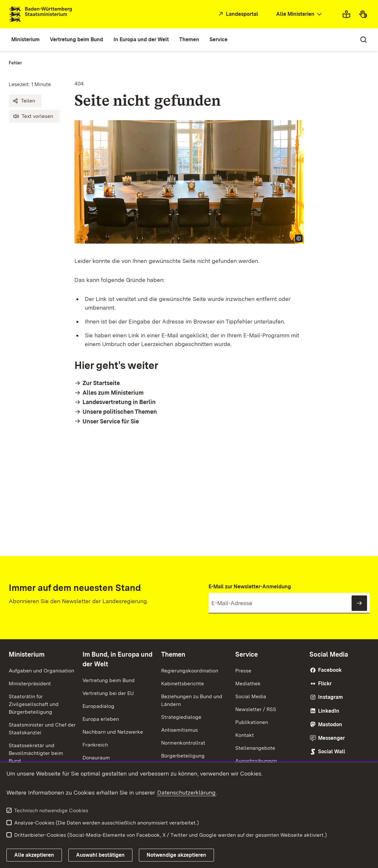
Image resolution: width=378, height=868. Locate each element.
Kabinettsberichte (183, 684)
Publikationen (252, 722)
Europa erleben (101, 719)
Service (247, 654)
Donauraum (96, 758)
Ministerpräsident (30, 684)
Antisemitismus (179, 730)
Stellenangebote (255, 748)
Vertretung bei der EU (108, 693)
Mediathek (248, 684)
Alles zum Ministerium (113, 393)
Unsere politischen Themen (120, 412)
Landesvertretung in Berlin (119, 402)
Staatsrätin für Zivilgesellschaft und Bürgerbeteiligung (34, 704)
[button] (25, 101)
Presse (243, 671)
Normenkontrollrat (183, 743)
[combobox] (300, 14)
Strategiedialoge (181, 717)
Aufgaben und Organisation (41, 671)
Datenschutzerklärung (186, 792)
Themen (173, 654)
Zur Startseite (101, 383)
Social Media (251, 696)
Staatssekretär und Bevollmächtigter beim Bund (36, 753)
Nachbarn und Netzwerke (113, 732)
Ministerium (27, 654)
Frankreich (95, 745)
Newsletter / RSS (256, 709)
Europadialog (98, 706)
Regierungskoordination (190, 671)
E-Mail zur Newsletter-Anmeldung (250, 587)
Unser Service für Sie (111, 421)
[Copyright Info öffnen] (299, 238)
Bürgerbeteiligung (183, 756)
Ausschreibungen (256, 761)
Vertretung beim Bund (109, 680)
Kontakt (245, 735)
